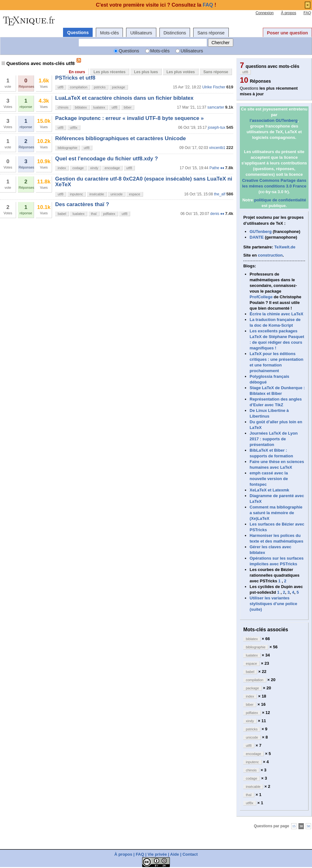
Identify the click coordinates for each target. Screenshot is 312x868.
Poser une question (287, 33)
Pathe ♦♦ (217, 168)
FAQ (307, 13)
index (62, 168)
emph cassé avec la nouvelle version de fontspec (269, 479)
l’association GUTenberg (274, 120)
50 (308, 826)
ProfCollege (261, 297)
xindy (94, 168)
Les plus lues (146, 72)
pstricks (100, 87)
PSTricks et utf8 (75, 78)
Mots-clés (109, 33)
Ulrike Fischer (214, 87)
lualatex (99, 107)
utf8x (74, 128)
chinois (63, 107)
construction (270, 255)
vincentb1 (217, 148)
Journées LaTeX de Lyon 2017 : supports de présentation (274, 439)
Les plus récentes (110, 72)
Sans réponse (211, 33)
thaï (94, 214)
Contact (190, 854)
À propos (289, 13)
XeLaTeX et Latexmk (269, 490)
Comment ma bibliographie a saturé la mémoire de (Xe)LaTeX (276, 513)
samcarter (216, 107)
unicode (116, 194)
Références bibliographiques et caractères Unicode (121, 138)
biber (128, 107)
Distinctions (175, 33)
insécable (97, 194)
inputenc (77, 194)
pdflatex (109, 214)
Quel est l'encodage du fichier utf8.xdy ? (107, 159)
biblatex (81, 107)
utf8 (61, 87)
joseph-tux (217, 128)
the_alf (220, 194)
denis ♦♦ (217, 214)
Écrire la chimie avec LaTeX (276, 314)
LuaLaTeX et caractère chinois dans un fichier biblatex (124, 98)
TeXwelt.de (285, 247)
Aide (175, 854)
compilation (79, 87)
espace (134, 194)
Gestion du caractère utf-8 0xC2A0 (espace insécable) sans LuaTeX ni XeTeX (144, 182)
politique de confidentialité (280, 200)
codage (78, 168)
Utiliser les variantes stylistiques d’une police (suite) (273, 604)
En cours (77, 72)
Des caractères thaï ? (82, 204)
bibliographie (67, 148)
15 (294, 826)
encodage (112, 168)
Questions (78, 33)
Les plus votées (181, 72)
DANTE (257, 237)
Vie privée (157, 854)
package (118, 87)
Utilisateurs (141, 33)
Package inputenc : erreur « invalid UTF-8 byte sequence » (129, 118)
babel (62, 214)
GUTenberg (261, 232)
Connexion (265, 13)
